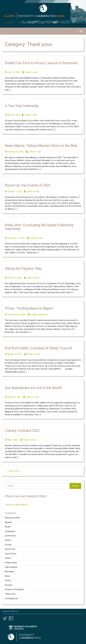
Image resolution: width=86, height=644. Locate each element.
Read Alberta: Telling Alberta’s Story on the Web (41, 146)
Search (75, 486)
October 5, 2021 (13, 278)
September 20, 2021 (15, 315)
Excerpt (8, 545)
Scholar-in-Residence (15, 589)
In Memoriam (11, 563)
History (8, 558)
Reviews (9, 585)
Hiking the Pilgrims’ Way (23, 269)
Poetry (8, 580)
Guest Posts (11, 554)
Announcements (12, 518)
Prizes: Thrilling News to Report (29, 308)
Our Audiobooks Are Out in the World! (33, 388)
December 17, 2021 (15, 238)
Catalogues (10, 531)
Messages (10, 571)
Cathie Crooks (30, 72)
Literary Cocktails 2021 (22, 431)
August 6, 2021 (13, 397)
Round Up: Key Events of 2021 (28, 185)
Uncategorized (11, 598)
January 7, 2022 (13, 191)
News (7, 576)
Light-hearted (11, 567)
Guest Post (10, 549)
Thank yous (10, 594)
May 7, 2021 (12, 440)
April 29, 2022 (12, 115)
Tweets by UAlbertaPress (16, 505)
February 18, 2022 (14, 152)
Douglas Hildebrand (38, 315)
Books (8, 527)
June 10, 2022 (12, 72)
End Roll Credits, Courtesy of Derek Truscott (38, 348)
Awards (8, 522)
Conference (10, 536)
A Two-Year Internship (22, 106)
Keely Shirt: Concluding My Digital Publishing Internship (39, 227)
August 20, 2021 (14, 354)
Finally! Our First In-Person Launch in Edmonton (41, 63)
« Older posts (13, 471)
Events (8, 540)
